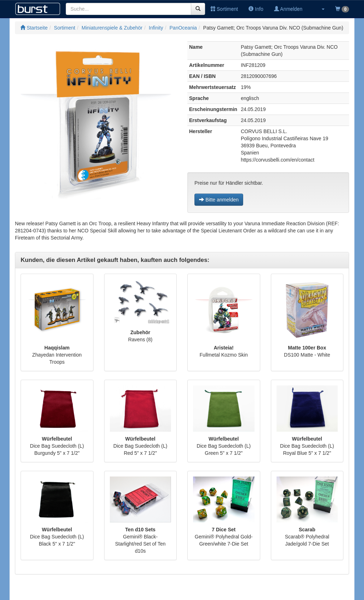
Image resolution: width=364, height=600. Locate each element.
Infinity (156, 28)
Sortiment (224, 9)
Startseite (34, 28)
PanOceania (183, 28)
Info (256, 9)
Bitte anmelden (219, 200)
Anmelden (288, 9)
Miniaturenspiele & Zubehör (112, 28)
